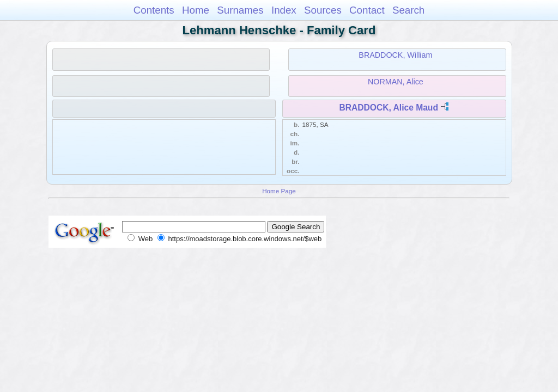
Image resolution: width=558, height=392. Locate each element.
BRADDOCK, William (395, 55)
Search (408, 10)
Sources (323, 10)
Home (196, 10)
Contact (367, 10)
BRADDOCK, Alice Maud (389, 108)
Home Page (279, 191)
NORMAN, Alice (396, 82)
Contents (154, 10)
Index (284, 10)
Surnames (240, 10)
